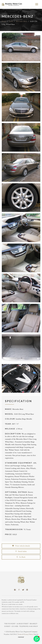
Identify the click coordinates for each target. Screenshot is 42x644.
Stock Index (21, 551)
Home (4, 21)
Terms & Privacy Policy (25, 634)
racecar (21, 637)
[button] (37, 639)
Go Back (21, 557)
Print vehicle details (21, 546)
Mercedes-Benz (22, 21)
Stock (11, 21)
